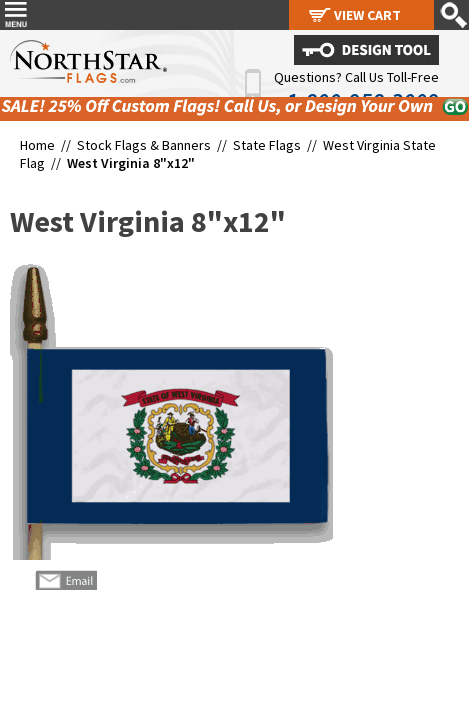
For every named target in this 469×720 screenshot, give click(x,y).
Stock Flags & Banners (144, 145)
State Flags (267, 145)
